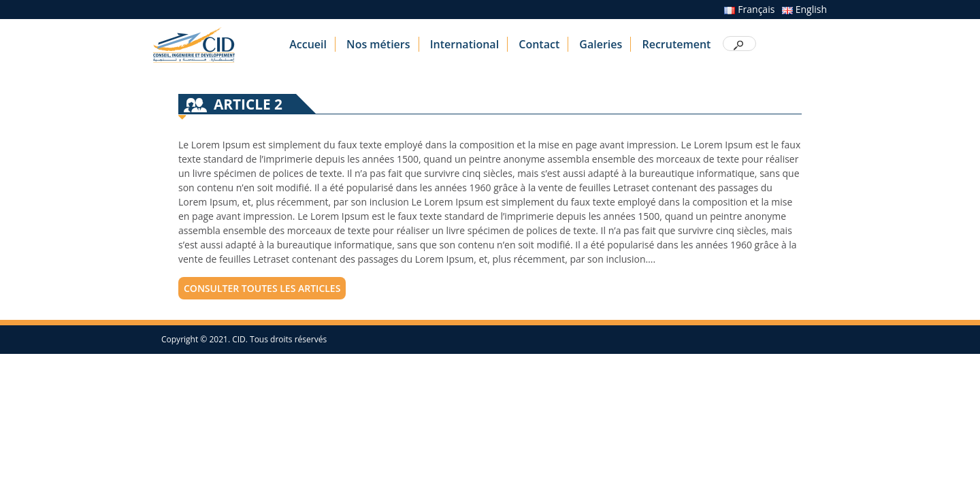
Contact (539, 44)
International (464, 44)
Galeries (601, 44)
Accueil (308, 44)
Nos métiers (378, 44)
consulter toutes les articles (262, 288)
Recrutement (676, 44)
